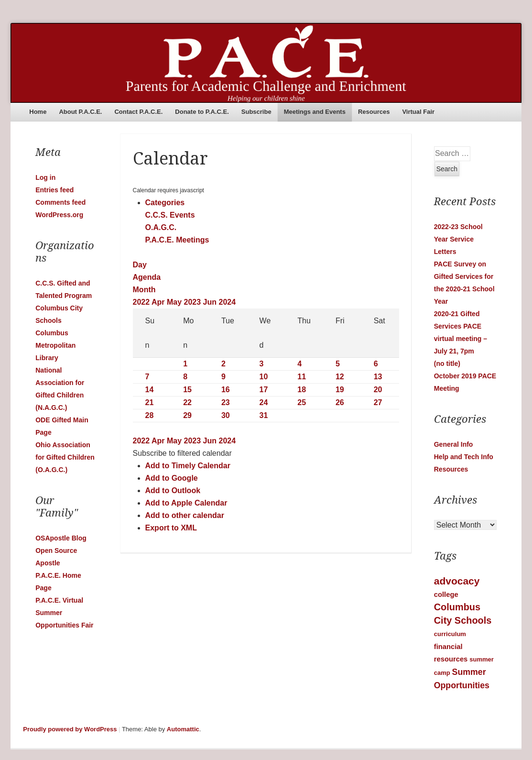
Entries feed (54, 190)
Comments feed (60, 202)
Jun (211, 302)
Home (38, 112)
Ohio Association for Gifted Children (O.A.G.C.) (65, 457)
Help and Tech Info (464, 457)
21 (150, 402)
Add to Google (172, 478)
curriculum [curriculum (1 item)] (450, 634)
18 (302, 390)
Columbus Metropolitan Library (55, 345)
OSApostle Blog (61, 538)
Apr (159, 302)
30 (226, 415)
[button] (182, 453)
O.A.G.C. (161, 227)
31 (264, 415)
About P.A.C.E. (80, 112)
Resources (374, 112)
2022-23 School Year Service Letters (458, 239)
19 (340, 390)
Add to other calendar (185, 515)
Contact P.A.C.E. (138, 112)
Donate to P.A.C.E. (202, 112)
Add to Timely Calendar (188, 466)
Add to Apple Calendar (186, 503)
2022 (142, 302)
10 (264, 377)
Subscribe (256, 112)
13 (378, 377)
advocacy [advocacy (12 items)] (457, 581)
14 (150, 390)
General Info (454, 444)
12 (340, 377)
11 (302, 377)
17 (264, 390)
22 (187, 402)
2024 (228, 302)
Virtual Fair (418, 112)
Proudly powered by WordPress (70, 729)
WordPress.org (59, 215)
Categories (165, 203)
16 (226, 390)
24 (264, 402)
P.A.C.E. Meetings (177, 240)
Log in (45, 177)
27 (378, 402)
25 (302, 402)
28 (150, 415)
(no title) (447, 363)
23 (226, 402)
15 (187, 390)
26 (340, 402)
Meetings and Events (315, 112)
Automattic (183, 729)
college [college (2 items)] (446, 595)
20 (378, 390)
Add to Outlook (173, 490)
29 (187, 415)
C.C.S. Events (170, 215)
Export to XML (171, 528)
